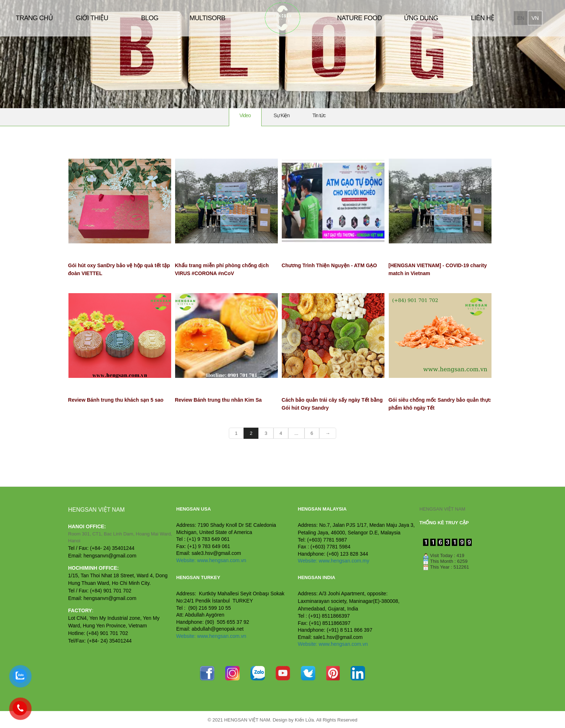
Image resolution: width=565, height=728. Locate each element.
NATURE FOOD (360, 18)
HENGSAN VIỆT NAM (442, 509)
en (521, 18)
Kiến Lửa (304, 720)
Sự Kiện (281, 115)
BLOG (150, 18)
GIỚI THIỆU (92, 18)
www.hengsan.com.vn (222, 560)
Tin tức (319, 115)
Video (245, 115)
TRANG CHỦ (34, 18)
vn (535, 18)
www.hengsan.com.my (344, 561)
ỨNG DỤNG (421, 18)
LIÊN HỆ (483, 18)
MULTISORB (207, 18)
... (296, 433)
